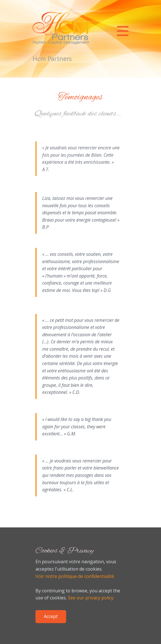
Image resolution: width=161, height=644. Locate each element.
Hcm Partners (52, 59)
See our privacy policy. (91, 598)
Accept (51, 616)
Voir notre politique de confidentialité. (75, 576)
